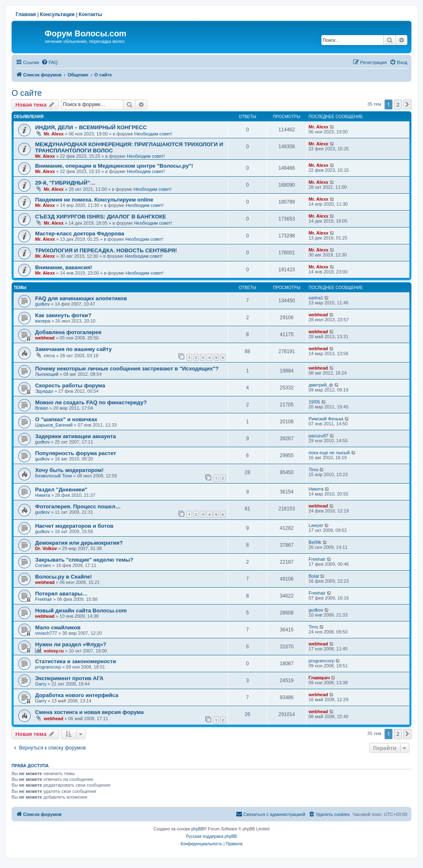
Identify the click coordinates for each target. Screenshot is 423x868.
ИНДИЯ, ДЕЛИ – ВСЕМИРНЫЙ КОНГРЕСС (91, 127)
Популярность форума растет (76, 453)
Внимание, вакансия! (64, 267)
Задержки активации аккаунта (76, 436)
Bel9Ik (315, 542)
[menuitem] (50, 62)
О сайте (27, 93)
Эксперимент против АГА (69, 678)
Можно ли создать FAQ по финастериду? (91, 402)
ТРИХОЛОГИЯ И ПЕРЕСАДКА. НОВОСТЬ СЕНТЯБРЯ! (106, 250)
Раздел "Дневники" (61, 490)
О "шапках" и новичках (66, 419)
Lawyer (316, 525)
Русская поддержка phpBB (211, 836)
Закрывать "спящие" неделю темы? (84, 560)
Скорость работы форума (70, 385)
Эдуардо (44, 391)
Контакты (91, 14)
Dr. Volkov (46, 548)
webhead (318, 315)
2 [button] (398, 104)
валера (43, 321)
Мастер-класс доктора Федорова (80, 234)
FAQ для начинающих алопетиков (81, 298)
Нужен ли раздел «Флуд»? (71, 644)
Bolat (314, 576)
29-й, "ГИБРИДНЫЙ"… (65, 183)
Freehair (317, 559)
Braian (42, 408)
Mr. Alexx (54, 134)
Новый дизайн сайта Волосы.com (81, 611)
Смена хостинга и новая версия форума (89, 712)
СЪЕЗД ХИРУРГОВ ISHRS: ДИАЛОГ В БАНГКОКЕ (101, 217)
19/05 (314, 402)
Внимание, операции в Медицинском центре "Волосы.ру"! (114, 166)
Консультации (57, 14)
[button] (407, 104)
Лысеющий (47, 374)
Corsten (43, 565)
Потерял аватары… (62, 594)
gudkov (42, 304)
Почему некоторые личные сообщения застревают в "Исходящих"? (127, 369)
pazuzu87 (318, 436)
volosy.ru (54, 651)
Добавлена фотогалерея (68, 332)
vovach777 (46, 633)
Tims (313, 470)
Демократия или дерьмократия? (79, 543)
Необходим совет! (153, 134)
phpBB (197, 829)
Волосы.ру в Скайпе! (64, 577)
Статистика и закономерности (76, 661)
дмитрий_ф (321, 385)
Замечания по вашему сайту (74, 349)
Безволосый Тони (53, 476)
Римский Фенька (326, 419)
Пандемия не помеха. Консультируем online (94, 200)
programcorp (48, 667)
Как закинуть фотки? (63, 315)
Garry (41, 684)
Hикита (43, 495)
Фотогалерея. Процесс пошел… (78, 506)
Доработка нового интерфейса (77, 695)
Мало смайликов (58, 627)
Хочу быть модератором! (69, 470)
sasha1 (316, 298)
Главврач (319, 678)
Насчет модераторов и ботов (74, 526)
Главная (26, 14)
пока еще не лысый (329, 453)
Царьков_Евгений (54, 425)
